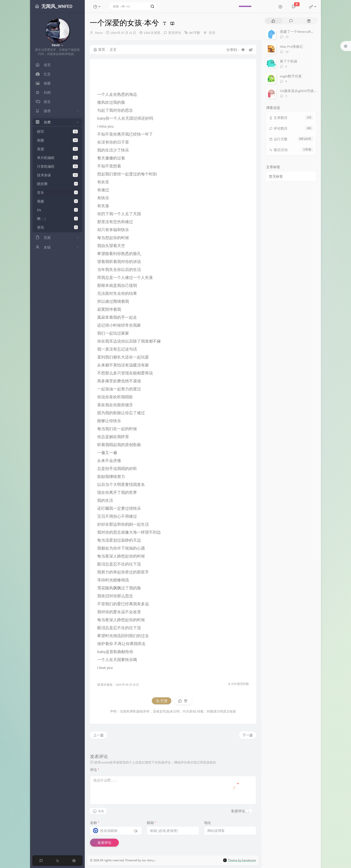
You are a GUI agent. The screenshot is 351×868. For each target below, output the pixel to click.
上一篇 (98, 735)
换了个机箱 (289, 61)
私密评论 (238, 811)
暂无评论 (175, 33)
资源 (57, 149)
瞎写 (57, 132)
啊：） (57, 219)
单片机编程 (57, 158)
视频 (57, 201)
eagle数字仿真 (291, 76)
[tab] (273, 21)
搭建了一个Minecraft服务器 (301, 32)
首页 (99, 50)
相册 (57, 140)
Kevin (99, 33)
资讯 (57, 227)
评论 (95, 770)
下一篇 (248, 735)
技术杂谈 (57, 175)
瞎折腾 (57, 184)
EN (57, 210)
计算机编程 (57, 166)
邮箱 (152, 823)
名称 (95, 823)
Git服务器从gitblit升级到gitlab (303, 91)
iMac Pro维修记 (291, 47)
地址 (208, 823)
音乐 (57, 193)
